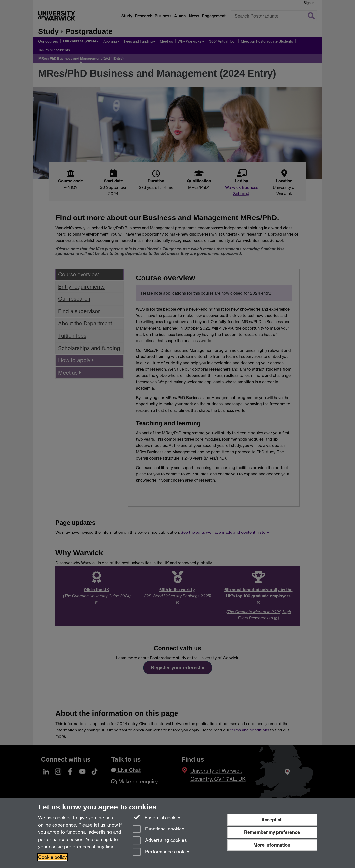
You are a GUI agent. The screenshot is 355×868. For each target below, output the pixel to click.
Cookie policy (53, 857)
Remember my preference (272, 832)
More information (272, 845)
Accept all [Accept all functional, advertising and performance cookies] (272, 820)
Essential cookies (157, 817)
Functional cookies (159, 829)
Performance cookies (162, 852)
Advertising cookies (160, 841)
